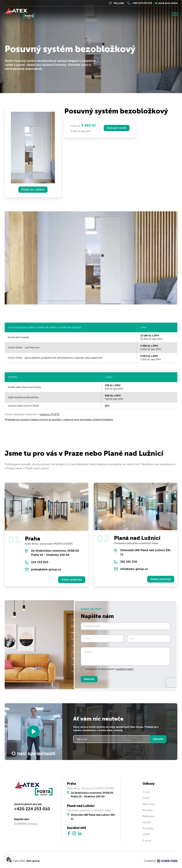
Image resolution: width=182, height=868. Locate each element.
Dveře (146, 798)
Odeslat (89, 680)
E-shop (147, 841)
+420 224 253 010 (142, 3)
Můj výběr (119, 3)
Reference (149, 817)
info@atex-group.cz (134, 569)
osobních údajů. (125, 669)
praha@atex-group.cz (46, 570)
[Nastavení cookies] (9, 859)
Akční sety (149, 805)
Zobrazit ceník (117, 128)
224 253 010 (40, 562)
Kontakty (148, 829)
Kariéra (147, 823)
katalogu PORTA (50, 414)
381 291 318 (129, 562)
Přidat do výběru (33, 190)
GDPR (146, 835)
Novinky (147, 811)
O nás (146, 792)
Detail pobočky (72, 580)
